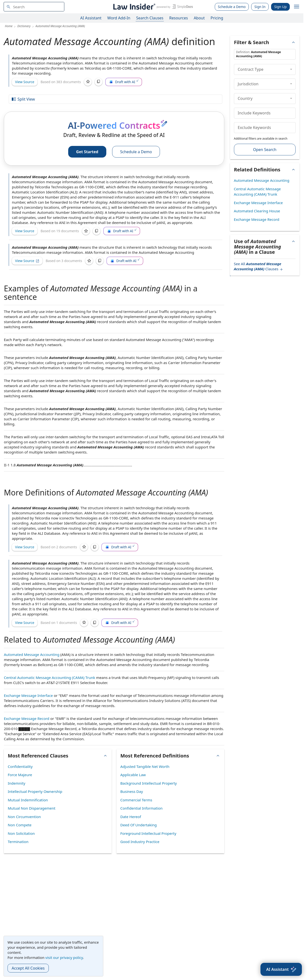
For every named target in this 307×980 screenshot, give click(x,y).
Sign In (260, 7)
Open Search (265, 150)
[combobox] (34, 7)
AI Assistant (91, 18)
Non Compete (20, 825)
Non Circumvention (24, 817)
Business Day (132, 791)
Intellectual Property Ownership (35, 791)
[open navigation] (297, 7)
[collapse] (291, 69)
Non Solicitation (21, 833)
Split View (23, 99)
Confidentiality (20, 766)
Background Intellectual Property (149, 783)
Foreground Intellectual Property (148, 833)
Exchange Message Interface (28, 695)
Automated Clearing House (257, 211)
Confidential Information (141, 808)
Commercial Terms (136, 800)
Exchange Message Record (27, 718)
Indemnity (17, 783)
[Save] (88, 82)
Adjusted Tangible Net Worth (145, 766)
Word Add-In (119, 18)
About (199, 18)
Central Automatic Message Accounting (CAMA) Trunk (50, 677)
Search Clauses (150, 18)
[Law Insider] (152, 7)
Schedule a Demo (232, 7)
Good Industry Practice (140, 842)
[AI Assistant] (281, 969)
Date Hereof (131, 817)
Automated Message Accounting (32, 654)
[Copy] (99, 82)
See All (258, 266)
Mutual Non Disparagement (32, 808)
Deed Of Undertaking (139, 825)
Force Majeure (20, 775)
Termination (18, 842)
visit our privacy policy (64, 957)
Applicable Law (133, 775)
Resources (178, 18)
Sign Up (280, 7)
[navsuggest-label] (34, 7)
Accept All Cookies (28, 968)
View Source (25, 82)
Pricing (217, 18)
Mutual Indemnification (28, 800)
